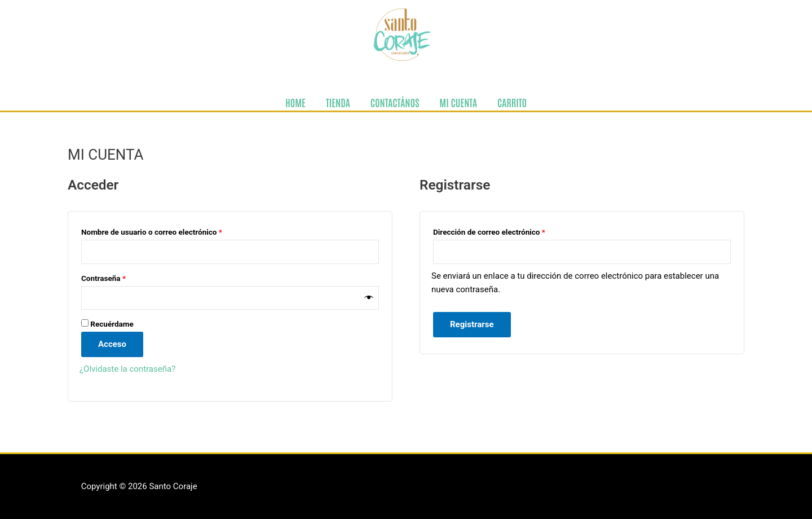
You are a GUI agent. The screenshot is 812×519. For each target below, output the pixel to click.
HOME (295, 102)
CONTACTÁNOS (395, 102)
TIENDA (338, 102)
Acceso (112, 344)
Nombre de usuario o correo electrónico (170, 230)
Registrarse (472, 324)
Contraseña (122, 277)
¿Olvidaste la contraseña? (127, 369)
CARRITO (512, 102)
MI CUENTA (458, 102)
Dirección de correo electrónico (508, 230)
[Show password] (369, 298)
